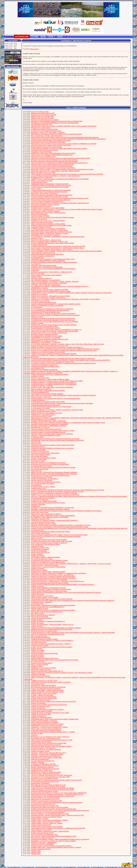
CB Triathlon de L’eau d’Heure (41, 301)
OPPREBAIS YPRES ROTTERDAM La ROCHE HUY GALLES (51, 185)
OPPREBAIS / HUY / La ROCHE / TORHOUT (45, 235)
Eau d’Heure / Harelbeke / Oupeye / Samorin (45, 205)
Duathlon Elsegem (37, 649)
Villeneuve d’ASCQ (37, 317)
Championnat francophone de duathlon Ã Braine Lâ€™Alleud (50, 532)
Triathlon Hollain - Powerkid (40, 818)
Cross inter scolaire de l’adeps (41, 455)
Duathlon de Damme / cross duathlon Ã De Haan (47, 413)
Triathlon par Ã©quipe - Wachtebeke (42, 844)
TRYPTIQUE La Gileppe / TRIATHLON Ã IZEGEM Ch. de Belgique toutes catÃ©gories (58, 573)
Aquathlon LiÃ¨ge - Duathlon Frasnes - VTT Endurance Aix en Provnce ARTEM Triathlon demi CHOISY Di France (67, 209)
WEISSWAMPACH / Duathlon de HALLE (44, 341)
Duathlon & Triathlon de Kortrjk (41, 700)
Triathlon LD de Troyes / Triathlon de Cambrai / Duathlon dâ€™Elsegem (54, 354)
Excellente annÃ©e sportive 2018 (42, 177)
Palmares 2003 (36, 851)
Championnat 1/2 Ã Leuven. (40, 645)
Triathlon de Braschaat (38, 708)
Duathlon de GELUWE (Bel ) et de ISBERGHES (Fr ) (48, 607)
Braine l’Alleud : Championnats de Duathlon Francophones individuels (53, 605)
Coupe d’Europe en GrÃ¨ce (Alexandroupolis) (45, 798)
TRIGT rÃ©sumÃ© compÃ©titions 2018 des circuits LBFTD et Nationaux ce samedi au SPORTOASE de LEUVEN (67, 174)
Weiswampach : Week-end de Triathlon (43, 685)
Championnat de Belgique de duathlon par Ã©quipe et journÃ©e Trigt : (53, 318)
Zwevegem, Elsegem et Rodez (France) (44, 524)
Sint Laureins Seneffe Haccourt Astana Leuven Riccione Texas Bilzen (53, 168)
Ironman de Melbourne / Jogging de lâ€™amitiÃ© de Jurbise (50, 379)
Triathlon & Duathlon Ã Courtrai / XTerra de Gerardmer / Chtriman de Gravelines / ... (57, 347)
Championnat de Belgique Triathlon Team (44, 365)
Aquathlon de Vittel (37, 734)
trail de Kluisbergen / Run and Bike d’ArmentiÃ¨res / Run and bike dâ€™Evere (56, 399)
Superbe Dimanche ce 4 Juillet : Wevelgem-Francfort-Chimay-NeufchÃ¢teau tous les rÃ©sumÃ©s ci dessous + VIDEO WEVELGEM (73, 633)
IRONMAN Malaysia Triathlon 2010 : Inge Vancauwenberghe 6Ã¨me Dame (55, 660)
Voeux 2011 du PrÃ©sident (40, 617)
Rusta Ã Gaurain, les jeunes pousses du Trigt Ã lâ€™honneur (51, 475)
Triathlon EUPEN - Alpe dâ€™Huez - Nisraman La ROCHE (50, 290)
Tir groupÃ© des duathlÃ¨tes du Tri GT (43, 804)
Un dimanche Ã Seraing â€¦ (40, 500)
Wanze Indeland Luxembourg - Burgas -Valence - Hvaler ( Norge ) (52, 249)
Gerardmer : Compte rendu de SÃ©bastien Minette (47, 754)
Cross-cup (34, 735)
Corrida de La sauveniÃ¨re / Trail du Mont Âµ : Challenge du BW (51, 272)
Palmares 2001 (36, 854)
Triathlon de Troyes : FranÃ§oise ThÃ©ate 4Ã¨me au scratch (50, 713)
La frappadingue (36, 485)
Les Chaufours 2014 (37, 368)
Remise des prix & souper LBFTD (42, 663)
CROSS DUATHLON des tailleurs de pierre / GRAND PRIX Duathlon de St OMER (57, 381)
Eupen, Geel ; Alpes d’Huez (40, 512)
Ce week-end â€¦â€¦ (37, 437)
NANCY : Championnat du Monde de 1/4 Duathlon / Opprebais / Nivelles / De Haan (57, 491)
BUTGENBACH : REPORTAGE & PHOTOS (45, 766)
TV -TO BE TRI (36, 264)
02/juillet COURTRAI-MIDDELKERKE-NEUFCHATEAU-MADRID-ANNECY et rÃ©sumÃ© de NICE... (63, 584)
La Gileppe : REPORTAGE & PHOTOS (43, 764)
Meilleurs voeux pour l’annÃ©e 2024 (42, 118)
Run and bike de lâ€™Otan (40, 469)
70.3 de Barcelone (37, 307)
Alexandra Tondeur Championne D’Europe (44, 653)
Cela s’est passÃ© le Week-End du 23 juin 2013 (46, 429)
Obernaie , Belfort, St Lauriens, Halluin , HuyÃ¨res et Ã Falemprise (52, 434)
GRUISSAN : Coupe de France (41, 669)
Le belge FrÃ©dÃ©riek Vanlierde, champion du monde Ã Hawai (51, 407)
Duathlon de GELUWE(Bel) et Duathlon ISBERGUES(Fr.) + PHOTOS (53, 732)
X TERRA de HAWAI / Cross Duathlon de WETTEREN (48, 229)
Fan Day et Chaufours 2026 (40, 112)
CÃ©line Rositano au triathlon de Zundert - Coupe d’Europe (50, 831)
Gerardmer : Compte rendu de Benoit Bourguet (46, 756)
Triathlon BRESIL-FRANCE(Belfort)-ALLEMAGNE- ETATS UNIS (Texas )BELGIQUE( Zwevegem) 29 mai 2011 (66, 592)
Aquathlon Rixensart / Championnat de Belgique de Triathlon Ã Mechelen (54, 493)
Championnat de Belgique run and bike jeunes (46, 405)
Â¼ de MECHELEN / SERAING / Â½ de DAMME (47, 336)
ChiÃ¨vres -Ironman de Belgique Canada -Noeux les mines (50, 339)
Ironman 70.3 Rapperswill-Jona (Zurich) (44, 302)
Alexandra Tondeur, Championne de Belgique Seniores (48, 432)
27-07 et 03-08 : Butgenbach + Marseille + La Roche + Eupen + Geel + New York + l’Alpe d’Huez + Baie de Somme (67, 344)
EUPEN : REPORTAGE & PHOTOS (42, 767)
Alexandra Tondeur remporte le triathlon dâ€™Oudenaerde (50, 424)
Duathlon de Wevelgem (38, 703)
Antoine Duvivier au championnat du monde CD (46, 745)
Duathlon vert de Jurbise (39, 459)
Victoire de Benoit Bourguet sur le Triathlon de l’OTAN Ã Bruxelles (52, 599)
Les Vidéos (35, 37)
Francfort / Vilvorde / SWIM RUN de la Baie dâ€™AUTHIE (49, 197)
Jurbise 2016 (35, 270)
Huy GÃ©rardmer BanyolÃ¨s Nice (42, 124)
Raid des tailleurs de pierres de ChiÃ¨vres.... (45, 658)
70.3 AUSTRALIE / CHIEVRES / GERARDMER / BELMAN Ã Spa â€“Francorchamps (58, 237)
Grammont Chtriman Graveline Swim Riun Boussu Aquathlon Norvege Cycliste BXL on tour (60, 198)
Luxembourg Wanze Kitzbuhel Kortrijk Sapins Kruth (47, 201)
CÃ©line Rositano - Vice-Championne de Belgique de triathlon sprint (53, 796)
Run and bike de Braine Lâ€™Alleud (43, 483)
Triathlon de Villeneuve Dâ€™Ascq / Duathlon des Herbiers (50, 374)
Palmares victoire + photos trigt (41, 397)
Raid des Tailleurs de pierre (40, 608)
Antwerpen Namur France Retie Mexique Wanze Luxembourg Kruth (52, 165)
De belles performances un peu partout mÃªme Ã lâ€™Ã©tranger (52, 541)
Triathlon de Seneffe (37, 594)
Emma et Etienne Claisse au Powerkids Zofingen (47, 817)
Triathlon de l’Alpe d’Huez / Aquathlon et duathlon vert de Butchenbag (53, 576)
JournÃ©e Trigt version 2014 (40, 378)
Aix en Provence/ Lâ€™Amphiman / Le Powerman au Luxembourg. (52, 309)
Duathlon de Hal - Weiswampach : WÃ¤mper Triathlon (48, 572)
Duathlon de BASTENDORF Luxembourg (44, 721)
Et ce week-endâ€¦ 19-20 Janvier (41, 466)
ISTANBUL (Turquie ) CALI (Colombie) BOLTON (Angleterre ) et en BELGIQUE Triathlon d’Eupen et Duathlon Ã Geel (68, 423)
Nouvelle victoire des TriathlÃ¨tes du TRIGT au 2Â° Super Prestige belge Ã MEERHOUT (59, 793)
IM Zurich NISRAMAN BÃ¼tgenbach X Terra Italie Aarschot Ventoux (53, 243)
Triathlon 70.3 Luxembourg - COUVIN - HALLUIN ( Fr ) (48, 298)
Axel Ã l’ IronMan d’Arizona (39, 665)
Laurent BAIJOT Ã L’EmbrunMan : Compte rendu (47, 758)
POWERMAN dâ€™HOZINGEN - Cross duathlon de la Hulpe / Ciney (53, 259)
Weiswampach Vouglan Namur (41, 128)
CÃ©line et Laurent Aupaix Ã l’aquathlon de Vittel (47, 801)
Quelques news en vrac (38, 488)
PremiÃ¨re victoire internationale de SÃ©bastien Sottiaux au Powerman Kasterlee (57, 802)
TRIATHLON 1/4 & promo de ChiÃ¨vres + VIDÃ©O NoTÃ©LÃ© (51, 682)
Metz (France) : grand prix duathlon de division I (46, 514)
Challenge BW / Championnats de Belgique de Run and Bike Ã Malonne (54, 325)
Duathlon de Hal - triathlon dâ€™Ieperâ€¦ (44, 501)
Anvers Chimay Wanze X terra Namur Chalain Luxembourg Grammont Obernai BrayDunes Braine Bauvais (65, 137)
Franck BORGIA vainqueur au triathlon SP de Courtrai (48, 786)
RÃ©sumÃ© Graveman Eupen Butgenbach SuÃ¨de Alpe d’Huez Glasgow (54, 160)
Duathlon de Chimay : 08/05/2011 (42, 602)
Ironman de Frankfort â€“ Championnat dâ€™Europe (48, 634)
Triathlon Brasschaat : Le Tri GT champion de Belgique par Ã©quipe (52, 790)
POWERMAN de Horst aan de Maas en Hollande (47, 726)
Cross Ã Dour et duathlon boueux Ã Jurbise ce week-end (49, 543)
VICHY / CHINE (36, 189)
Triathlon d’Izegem (37, 626)
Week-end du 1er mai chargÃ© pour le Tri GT (45, 799)
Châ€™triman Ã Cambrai (39, 570)
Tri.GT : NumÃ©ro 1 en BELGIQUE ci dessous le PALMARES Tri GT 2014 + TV (56, 330)
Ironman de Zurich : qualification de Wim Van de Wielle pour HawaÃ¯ (53, 788)
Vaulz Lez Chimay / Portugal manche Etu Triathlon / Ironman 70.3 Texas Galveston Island (59, 535)
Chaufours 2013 (36, 443)
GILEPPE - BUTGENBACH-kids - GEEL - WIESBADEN (49, 421)
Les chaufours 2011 (37, 604)
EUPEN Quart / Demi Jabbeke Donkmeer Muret (46, 131)
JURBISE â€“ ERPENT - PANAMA (42, 386)
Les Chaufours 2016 (37, 257)
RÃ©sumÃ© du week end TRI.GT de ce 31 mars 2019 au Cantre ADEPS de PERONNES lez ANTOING (64, 144)
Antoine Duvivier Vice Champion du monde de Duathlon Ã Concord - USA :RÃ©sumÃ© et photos (62, 673)
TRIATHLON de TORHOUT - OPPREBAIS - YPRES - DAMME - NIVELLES (55, 282)
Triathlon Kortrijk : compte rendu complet (44, 693)
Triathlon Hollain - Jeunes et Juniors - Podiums (46, 822)
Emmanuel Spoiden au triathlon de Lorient (44, 835)
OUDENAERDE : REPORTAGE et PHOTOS (45, 769)
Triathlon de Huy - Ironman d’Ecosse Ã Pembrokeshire (48, 567)
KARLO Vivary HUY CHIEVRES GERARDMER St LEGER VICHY (52, 155)
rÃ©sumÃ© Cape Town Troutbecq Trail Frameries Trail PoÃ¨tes (51, 145)
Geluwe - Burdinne (37, 554)
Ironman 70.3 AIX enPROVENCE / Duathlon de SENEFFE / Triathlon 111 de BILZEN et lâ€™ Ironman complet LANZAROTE (71, 360)
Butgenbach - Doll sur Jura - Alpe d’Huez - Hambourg (48, 132)
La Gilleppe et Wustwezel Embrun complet (44, 129)
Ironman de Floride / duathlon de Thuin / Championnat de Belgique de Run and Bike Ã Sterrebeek (62, 403)
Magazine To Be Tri (37, 238)
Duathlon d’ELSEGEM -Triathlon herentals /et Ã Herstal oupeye (51, 589)
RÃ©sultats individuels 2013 (40, 392)
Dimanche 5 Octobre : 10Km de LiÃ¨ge (43, 748)
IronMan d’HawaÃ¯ (37, 620)
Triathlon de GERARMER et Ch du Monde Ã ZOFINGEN (49, 283)
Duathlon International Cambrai (41, 849)
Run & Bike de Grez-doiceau (40, 549)
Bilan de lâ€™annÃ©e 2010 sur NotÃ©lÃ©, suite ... (47, 612)
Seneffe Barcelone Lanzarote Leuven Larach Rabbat (48, 208)
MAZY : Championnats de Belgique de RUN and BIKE (48, 224)
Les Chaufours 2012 (37, 530)
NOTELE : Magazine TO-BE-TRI (41, 278)
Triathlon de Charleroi (38, 650)
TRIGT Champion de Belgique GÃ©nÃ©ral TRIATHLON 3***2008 (52, 740)
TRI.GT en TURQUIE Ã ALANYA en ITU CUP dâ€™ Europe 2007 (52, 775)
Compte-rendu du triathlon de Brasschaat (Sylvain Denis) (49, 705)
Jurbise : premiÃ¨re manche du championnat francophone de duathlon (53, 610)
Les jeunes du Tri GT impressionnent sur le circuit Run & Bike (50, 777)
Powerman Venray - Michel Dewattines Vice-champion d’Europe (51, 846)
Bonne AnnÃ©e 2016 (38, 274)
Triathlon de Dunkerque (38, 716)
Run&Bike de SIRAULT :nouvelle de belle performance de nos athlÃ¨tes (54, 382)
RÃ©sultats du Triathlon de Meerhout (43, 838)
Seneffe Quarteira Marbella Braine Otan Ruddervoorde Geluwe (51, 140)
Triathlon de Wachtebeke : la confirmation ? (45, 479)
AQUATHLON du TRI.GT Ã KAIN (41, 416)
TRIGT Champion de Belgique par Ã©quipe (45, 722)
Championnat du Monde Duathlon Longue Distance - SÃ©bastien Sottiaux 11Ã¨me (57, 794)
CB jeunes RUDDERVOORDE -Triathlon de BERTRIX (48, 261)
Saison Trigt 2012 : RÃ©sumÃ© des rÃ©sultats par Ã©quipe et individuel (54, 472)
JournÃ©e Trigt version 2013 (40, 451)
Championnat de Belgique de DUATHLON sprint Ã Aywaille (50, 583)
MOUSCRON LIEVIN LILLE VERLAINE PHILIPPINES (48, 142)
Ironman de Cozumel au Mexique (42, 618)
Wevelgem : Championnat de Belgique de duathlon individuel (50, 509)
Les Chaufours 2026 (22, 37)
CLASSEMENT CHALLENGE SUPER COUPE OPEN (48, 402)
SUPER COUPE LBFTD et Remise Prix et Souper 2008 (49, 743)
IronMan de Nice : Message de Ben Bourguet (45, 774)
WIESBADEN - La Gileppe (39, 288)
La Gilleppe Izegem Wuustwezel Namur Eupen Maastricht (49, 192)
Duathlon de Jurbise (37, 323)
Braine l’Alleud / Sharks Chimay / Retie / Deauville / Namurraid (51, 200)
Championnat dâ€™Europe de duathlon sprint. (46, 312)
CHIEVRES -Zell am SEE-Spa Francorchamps (46, 285)
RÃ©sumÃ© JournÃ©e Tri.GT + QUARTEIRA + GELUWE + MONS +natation (55, 171)
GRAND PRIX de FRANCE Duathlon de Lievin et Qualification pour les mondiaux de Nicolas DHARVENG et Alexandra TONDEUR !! (73, 600)
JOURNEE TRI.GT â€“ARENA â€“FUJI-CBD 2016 (47, 267)
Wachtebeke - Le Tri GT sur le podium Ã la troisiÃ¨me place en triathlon (54, 841)
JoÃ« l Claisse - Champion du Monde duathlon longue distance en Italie (54, 836)
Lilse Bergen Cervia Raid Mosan (41, 152)
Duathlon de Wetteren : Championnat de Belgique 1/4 (48, 621)
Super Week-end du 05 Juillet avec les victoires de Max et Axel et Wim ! (54, 701)
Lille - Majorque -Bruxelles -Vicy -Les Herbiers (46, 280)
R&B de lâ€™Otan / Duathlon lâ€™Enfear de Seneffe (48, 391)
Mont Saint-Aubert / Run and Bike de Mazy (45, 326)
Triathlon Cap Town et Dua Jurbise (42, 222)
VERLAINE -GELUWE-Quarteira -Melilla (44, 265)
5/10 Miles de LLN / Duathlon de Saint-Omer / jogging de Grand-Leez (53, 320)
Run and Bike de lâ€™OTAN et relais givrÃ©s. (46, 328)
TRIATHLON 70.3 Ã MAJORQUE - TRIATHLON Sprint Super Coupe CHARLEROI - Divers (60, 527)
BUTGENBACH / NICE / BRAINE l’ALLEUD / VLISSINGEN (50, 517)
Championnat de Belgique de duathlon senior (45, 366)
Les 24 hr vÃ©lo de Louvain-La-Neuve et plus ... (46, 482)
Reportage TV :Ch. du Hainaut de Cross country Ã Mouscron (50, 737)
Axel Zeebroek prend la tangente (41, 742)
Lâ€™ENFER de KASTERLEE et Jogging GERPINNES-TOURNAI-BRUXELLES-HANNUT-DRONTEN (63, 395)
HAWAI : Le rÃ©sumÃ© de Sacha (42, 181)
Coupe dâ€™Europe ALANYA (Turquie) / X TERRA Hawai (49, 230)
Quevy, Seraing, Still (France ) (41, 533)
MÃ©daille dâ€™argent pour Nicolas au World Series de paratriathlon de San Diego (58, 440)
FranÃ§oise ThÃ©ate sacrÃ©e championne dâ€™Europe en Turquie (53, 431)
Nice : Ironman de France (39, 636)
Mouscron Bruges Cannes (39, 214)
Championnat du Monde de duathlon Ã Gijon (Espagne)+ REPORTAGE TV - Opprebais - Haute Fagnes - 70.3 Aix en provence (71, 564)
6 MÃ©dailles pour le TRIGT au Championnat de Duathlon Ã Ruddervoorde (55, 719)
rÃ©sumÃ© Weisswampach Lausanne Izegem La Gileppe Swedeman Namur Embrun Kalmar (61, 158)
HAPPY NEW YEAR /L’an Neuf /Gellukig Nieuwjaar (47, 394)
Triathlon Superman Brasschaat (41, 825)
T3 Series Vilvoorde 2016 (39, 245)
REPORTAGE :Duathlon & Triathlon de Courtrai (46, 772)
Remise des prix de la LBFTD (40, 552)
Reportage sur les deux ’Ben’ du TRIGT (44, 668)
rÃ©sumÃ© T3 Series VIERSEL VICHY (43, 156)
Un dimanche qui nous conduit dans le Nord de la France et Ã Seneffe (53, 467)
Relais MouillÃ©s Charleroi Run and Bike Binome (47, 147)
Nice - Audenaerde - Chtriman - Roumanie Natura (47, 136)
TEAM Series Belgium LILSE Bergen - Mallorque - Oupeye (49, 233)
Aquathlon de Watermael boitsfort (41, 717)
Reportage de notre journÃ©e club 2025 (44, 115)
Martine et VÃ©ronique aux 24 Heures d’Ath (45, 806)
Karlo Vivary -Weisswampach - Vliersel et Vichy (46, 240)
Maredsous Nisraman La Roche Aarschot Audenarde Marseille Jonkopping (55, 161)
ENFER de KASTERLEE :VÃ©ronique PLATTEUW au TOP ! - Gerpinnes (54, 474)
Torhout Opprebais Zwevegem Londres (43, 411)
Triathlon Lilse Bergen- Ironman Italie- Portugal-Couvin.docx (50, 184)
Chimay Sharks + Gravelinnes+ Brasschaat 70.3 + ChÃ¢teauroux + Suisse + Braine (57, 248)
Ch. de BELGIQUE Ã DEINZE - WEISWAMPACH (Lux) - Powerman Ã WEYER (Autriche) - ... (60, 286)
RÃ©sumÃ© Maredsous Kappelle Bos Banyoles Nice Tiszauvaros (52, 195)
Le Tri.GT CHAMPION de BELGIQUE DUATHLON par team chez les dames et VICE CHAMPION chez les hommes (68, 490)
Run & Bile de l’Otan (37, 613)
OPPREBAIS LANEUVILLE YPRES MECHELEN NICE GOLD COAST (53, 153)
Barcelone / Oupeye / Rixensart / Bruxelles (44, 334)
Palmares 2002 (36, 852)
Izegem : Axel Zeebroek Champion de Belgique (46, 689)
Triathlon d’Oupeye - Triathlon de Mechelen (45, 565)
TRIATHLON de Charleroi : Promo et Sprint (45, 597)
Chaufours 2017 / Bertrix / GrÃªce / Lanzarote (45, 211)
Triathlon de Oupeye (37, 623)
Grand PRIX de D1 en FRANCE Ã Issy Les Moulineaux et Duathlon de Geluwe (56, 536)
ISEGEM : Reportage (38, 762)
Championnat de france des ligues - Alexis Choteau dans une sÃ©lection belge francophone (60, 810)
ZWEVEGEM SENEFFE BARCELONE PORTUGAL (47, 254)
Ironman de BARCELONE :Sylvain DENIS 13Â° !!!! (47, 671)
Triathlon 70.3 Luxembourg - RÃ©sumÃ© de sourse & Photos (50, 296)
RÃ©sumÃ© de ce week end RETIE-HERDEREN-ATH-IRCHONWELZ (53, 269)
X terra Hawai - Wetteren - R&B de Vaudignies (46, 557)
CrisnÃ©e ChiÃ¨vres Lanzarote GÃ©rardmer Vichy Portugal (50, 187)
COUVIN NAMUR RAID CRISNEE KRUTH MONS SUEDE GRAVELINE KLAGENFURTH (59, 163)
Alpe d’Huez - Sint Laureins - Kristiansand (44, 193)
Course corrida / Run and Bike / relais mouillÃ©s (46, 275)
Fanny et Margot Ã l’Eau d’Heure (41, 830)
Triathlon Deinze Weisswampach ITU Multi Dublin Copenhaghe (51, 190)
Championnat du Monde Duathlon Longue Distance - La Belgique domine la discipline (58, 828)
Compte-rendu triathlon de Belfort (42, 711)
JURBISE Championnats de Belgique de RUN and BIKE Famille (51, 225)
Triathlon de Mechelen (38, 674)
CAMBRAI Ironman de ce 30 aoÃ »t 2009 (44, 681)
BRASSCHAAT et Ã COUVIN (40, 427)
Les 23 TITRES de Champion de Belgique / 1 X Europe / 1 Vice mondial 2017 (55, 176)
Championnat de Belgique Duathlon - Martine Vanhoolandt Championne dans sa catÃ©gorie (60, 839)
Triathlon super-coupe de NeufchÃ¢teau (44, 697)
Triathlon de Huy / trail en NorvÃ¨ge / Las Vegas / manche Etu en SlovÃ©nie (55, 495)
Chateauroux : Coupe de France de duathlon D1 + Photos (49, 727)
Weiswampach (36, 506)
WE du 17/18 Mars (37, 538)
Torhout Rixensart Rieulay (39, 182)
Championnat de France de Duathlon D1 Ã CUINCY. (48, 709)
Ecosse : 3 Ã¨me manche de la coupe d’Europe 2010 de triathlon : (52, 647)
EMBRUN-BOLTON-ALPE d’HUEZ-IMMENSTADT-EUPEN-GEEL (52, 629)
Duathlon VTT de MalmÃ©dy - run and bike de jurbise (48, 562)
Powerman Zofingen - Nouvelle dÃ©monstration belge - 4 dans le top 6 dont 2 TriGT (58, 815)
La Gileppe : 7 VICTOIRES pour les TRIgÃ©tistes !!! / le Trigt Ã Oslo (52, 508)
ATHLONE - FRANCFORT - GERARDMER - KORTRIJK (49, 426)
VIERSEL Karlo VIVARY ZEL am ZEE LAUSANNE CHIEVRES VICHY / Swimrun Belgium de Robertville (64, 126)
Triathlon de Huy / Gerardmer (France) (43, 415)
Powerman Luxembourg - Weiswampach (44, 843)
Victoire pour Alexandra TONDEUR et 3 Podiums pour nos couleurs (52, 448)
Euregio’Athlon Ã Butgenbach (40, 783)
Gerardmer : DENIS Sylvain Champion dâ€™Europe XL (49, 753)
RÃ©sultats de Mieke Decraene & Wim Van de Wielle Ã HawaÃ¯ (51, 746)
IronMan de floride (37, 666)
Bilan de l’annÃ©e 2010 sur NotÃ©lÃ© (43, 615)
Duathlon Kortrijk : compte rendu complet (44, 698)
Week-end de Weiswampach (40, 759)
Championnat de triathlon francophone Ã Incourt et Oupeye (50, 807)
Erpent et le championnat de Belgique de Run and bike (48, 463)
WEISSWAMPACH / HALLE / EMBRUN (44, 419)
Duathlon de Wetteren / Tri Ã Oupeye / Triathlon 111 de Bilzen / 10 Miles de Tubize (57, 410)
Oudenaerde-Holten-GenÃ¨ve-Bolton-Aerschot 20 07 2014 (49, 346)
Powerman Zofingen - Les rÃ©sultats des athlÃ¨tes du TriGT (50, 814)
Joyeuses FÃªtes (36, 277)
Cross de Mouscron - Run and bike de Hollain (45, 544)
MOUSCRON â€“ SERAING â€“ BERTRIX (44, 370)
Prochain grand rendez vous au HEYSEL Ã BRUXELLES (49, 333)
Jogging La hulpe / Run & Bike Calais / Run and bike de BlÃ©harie (52, 387)
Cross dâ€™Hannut (37, 546)
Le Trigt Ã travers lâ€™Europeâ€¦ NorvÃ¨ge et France (48, 503)
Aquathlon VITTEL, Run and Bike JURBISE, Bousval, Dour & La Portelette (54, 322)
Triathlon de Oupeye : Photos (40, 751)
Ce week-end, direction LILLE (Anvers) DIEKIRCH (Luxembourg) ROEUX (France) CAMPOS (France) (63, 363)
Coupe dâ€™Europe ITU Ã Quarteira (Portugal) (46, 730)
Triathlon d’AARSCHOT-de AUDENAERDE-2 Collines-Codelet (51, 291)
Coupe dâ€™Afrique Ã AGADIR (41, 227)
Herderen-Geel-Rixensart (39, 219)
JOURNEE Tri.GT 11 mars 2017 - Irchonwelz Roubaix (48, 221)
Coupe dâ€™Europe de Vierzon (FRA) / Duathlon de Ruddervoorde (52, 362)
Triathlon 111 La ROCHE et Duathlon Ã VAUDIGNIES (48, 352)
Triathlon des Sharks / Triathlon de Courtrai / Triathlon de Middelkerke (53, 516)
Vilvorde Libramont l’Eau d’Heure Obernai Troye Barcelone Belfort (52, 166)
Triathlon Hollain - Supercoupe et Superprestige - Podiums (49, 820)
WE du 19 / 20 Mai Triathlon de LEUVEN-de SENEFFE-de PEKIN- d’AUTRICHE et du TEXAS (61, 525)
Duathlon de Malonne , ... (39, 400)
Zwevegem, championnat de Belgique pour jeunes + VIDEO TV (51, 644)
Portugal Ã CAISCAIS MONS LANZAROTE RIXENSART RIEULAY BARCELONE (57, 121)
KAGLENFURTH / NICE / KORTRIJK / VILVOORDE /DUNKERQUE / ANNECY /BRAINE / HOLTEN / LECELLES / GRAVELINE (71, 293)
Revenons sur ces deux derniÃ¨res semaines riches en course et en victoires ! (56, 315)
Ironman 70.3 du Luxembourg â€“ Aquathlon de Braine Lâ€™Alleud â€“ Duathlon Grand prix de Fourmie (64, 350)
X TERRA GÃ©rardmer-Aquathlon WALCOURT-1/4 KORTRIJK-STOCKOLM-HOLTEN (58, 246)
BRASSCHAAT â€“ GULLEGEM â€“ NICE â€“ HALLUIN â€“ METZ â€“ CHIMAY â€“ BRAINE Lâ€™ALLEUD (65, 349)
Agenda (43, 37)
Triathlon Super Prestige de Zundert (42, 833)
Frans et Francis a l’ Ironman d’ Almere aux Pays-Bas (48, 812)
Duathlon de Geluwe (38, 376)
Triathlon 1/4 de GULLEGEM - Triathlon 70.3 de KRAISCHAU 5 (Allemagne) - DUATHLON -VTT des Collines (65, 299)
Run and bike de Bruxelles (39, 456)
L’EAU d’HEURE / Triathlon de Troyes (43, 253)
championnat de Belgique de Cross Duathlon (45, 453)
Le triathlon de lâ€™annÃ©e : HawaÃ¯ (43, 487)
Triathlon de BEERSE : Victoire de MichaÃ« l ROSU (47, 692)
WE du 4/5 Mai (36, 442)
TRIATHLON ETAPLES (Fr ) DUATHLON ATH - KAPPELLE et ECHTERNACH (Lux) (57, 581)
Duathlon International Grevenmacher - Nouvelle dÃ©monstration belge (54, 809)
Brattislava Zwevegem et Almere (41, 206)
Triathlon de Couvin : (38, 586)
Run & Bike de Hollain (38, 461)
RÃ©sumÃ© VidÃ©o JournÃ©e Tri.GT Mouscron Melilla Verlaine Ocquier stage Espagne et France (62, 169)
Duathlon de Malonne (38, 556)
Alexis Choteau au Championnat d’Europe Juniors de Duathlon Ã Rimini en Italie (56, 780)
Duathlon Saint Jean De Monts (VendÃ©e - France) (47, 724)
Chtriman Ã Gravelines (38, 504)
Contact (60, 37)
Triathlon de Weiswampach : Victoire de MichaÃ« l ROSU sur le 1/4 (52, 625)
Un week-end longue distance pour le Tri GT (45, 782)
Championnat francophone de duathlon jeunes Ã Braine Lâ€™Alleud (53, 445)
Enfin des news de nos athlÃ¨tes (41, 389)
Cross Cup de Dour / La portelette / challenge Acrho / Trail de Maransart (54, 384)
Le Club (51, 37)
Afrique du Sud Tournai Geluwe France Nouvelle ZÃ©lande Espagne (53, 217)
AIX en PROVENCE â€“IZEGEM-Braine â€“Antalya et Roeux (50, 310)
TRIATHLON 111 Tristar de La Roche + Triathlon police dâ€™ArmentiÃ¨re (54, 520)
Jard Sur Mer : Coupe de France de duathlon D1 (46, 729)
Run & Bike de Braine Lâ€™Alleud (42, 559)
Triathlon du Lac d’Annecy (39, 294)
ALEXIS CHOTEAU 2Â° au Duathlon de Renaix (46, 750)
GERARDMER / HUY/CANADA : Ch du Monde (46, 338)
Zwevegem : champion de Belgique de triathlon (46, 435)
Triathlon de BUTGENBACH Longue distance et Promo (48, 588)
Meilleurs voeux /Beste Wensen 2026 (43, 113)
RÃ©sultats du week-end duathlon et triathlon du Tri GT (49, 785)
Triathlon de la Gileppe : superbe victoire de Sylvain (47, 690)
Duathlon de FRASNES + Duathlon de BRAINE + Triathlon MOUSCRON (54, 262)
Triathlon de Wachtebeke (39, 551)
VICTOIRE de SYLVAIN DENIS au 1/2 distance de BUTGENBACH (52, 641)
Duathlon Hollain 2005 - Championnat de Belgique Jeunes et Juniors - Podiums (56, 847)
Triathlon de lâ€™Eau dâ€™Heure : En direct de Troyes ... (49, 591)
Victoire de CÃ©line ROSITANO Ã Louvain (44, 791)
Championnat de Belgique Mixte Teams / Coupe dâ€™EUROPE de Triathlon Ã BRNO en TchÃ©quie (63, 358)
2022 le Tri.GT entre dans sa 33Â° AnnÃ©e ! (45, 120)
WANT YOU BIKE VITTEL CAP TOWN (43, 173)
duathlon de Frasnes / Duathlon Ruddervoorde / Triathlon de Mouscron (53, 314)
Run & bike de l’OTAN (38, 661)
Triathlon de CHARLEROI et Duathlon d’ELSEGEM (47, 306)
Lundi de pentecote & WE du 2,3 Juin (43, 522)
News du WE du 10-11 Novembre (42, 480)
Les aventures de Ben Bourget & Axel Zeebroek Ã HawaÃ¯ (50, 560)
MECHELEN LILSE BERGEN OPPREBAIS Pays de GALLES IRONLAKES (55, 123)
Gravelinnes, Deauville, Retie (40, 519)
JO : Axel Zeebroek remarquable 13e (43, 761)
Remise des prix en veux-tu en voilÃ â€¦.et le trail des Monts (50, 464)
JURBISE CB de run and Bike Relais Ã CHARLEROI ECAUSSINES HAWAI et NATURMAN (60, 179)
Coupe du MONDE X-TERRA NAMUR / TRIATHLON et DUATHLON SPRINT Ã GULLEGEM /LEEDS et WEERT (66, 251)
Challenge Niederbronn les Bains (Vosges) (44, 639)
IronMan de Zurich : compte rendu (42, 770)
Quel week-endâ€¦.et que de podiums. (43, 498)
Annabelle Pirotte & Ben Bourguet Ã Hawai (44, 150)
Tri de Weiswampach (38, 684)
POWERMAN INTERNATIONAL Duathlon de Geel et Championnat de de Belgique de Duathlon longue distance (66, 511)
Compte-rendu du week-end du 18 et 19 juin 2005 (47, 826)
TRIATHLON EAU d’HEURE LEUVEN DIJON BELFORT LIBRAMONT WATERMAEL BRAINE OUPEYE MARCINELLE (68, 139)
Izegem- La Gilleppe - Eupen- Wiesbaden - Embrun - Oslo (49, 241)
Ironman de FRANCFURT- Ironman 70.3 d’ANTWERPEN (49, 580)
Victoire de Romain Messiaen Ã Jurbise (43, 458)
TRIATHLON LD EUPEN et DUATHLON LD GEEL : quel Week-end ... (53, 575)
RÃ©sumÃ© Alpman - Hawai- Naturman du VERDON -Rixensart (51, 232)
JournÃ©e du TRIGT (38, 655)
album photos (34, 49)
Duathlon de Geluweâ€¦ (38, 450)
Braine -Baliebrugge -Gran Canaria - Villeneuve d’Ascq (48, 213)
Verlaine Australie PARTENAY (40, 216)
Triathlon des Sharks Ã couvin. (41, 706)
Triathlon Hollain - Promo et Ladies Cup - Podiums (47, 823)
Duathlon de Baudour (38, 568)
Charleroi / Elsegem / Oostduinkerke (42, 256)
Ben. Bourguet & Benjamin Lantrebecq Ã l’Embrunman (48, 687)
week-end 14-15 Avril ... (38, 447)
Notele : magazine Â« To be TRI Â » (42, 596)
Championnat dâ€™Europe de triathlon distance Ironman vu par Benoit (53, 578)
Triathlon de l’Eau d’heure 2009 (41, 714)
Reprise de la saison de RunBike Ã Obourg (45, 778)
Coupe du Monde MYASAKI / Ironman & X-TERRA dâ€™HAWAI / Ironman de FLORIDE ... (60, 148)
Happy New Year (36, 471)
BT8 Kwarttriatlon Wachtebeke (41, 637)
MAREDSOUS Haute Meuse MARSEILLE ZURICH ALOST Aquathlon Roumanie (56, 134)
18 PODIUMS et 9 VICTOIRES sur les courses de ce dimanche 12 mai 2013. (55, 439)
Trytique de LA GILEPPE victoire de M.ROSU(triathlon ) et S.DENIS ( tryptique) (56, 628)
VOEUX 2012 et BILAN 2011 (40, 548)
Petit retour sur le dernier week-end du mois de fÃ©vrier (49, 540)
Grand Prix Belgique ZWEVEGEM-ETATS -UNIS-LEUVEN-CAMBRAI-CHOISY (56, 304)
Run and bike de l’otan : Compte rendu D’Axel (45, 738)
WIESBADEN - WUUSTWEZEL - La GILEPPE (46, 342)
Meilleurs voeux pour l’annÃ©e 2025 (42, 116)
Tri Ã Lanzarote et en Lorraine (40, 408)
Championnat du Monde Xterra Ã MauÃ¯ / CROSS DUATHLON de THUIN (54, 331)
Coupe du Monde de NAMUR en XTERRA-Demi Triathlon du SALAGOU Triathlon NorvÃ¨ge (60, 203)
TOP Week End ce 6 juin (39, 642)
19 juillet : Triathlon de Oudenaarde (42, 695)
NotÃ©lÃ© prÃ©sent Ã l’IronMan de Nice (44, 631)
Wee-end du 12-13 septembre (41, 676)
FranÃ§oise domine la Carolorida (41, 477)
